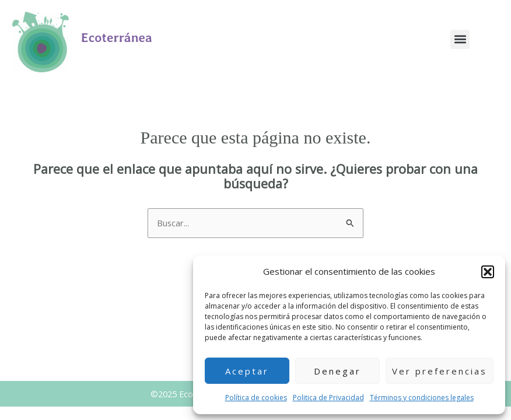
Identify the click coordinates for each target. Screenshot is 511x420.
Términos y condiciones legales (422, 398)
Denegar (337, 371)
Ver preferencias (440, 371)
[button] (488, 272)
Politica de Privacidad (328, 398)
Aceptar (247, 371)
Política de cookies (256, 398)
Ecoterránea (117, 37)
